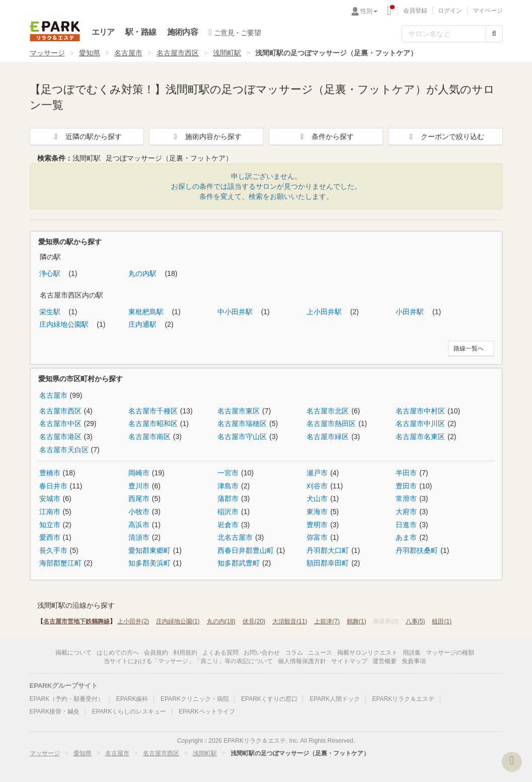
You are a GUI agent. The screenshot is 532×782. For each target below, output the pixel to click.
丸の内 (221, 621)
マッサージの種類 (450, 653)
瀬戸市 (317, 473)
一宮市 (228, 473)
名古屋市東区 (239, 411)
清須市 (139, 537)
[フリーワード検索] (444, 34)
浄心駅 (51, 273)
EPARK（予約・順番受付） (67, 699)
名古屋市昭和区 (153, 423)
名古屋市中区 (60, 423)
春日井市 (53, 486)
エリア (103, 32)
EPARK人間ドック (335, 699)
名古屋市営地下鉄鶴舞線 (77, 621)
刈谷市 (317, 486)
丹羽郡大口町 (328, 550)
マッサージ (47, 53)
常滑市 (406, 499)
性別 (369, 11)
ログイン (450, 11)
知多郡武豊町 (239, 563)
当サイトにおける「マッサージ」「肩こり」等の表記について (188, 661)
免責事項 (414, 661)
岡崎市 (139, 473)
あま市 (406, 537)
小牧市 (139, 512)
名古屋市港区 (60, 437)
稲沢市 (228, 512)
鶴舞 (357, 621)
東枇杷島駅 (147, 312)
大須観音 (290, 621)
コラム (294, 653)
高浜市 (139, 525)
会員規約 (156, 653)
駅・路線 (141, 32)
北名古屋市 (235, 537)
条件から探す (326, 136)
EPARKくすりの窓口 (269, 699)
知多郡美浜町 (149, 563)
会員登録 (415, 11)
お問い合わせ (262, 653)
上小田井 (133, 621)
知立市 (50, 525)
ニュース (320, 653)
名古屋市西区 (178, 53)
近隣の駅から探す (87, 136)
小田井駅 (411, 312)
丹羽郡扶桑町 (417, 550)
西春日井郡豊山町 (246, 550)
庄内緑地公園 (178, 621)
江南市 (50, 512)
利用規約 (185, 653)
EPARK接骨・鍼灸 (55, 712)
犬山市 (317, 499)
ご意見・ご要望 (235, 32)
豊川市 (139, 486)
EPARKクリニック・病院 (195, 699)
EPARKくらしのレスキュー (129, 712)
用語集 (412, 653)
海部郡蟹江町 (60, 563)
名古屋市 (128, 53)
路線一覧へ (469, 348)
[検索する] (494, 34)
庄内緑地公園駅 (65, 324)
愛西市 (50, 537)
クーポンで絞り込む (445, 136)
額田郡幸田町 (328, 563)
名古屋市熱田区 (331, 423)
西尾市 (139, 499)
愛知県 (90, 53)
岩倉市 (228, 525)
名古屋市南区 (149, 437)
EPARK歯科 (132, 699)
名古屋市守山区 (242, 437)
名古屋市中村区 (420, 411)
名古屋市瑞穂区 (242, 423)
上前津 (327, 621)
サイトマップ (349, 661)
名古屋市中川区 (420, 423)
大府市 (406, 512)
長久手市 (53, 550)
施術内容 (182, 32)
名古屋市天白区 (64, 450)
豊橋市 (50, 473)
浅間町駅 (227, 53)
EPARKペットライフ (207, 712)
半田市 (406, 473)
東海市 (317, 512)
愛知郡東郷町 (149, 550)
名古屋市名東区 (420, 437)
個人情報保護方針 (302, 661)
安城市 (50, 499)
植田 (442, 621)
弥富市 (317, 537)
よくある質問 (220, 653)
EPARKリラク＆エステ (55, 31)
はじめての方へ (118, 653)
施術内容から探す (206, 136)
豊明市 (317, 525)
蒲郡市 (228, 499)
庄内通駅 (143, 324)
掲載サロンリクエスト (367, 653)
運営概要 (385, 661)
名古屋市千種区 (153, 411)
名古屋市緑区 (328, 437)
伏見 (254, 621)
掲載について (73, 653)
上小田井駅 (325, 312)
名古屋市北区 (328, 411)
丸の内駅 (143, 273)
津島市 (228, 486)
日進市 (406, 525)
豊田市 (406, 486)
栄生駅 (51, 312)
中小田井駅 (236, 312)
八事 (415, 621)
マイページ (488, 11)
